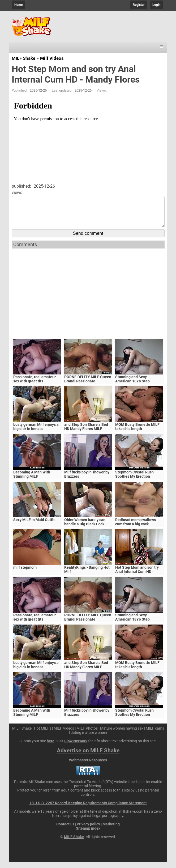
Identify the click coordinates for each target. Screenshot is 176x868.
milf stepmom (25, 574)
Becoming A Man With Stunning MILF (32, 481)
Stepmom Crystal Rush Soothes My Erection (134, 481)
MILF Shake (23, 58)
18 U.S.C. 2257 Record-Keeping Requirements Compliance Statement (88, 809)
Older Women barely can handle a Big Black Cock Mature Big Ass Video (85, 530)
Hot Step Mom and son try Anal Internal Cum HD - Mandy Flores (137, 578)
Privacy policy (88, 830)
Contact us (65, 830)
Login (156, 5)
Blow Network (76, 747)
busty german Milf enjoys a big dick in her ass (36, 433)
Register (139, 5)
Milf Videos (52, 58)
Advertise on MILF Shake (88, 757)
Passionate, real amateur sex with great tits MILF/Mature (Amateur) (35, 387)
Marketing (111, 830)
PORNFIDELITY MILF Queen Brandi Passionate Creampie (88, 387)
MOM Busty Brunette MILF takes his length (137, 433)
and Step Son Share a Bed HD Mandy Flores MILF (86, 433)
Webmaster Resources (88, 766)
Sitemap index (88, 835)
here (51, 747)
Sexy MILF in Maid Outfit (34, 526)
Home (18, 5)
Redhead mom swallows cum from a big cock (136, 528)
